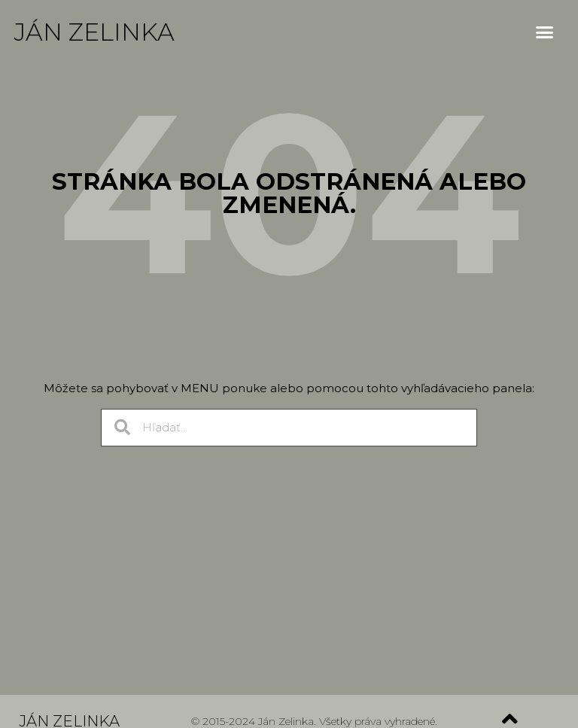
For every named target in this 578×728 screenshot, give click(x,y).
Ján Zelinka (94, 32)
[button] (545, 32)
